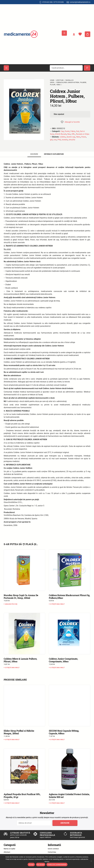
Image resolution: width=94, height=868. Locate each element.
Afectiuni (60, 80)
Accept (31, 865)
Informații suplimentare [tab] (54, 154)
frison (84, 137)
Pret (59, 140)
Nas (69, 134)
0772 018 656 (59, 2)
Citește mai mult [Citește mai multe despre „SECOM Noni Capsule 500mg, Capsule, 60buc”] (57, 740)
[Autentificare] (74, 34)
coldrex (63, 137)
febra (78, 137)
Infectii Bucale (61, 134)
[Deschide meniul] (64, 33)
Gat (78, 131)
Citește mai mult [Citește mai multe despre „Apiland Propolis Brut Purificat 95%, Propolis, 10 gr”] (12, 803)
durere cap (71, 137)
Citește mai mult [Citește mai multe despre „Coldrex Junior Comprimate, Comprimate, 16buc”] (57, 668)
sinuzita (72, 140)
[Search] (87, 68)
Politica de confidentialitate (57, 865)
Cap (62, 131)
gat (51, 140)
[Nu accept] (91, 861)
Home (52, 80)
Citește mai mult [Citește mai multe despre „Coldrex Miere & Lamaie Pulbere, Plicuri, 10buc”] (12, 668)
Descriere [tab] (34, 154)
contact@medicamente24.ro (80, 2)
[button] (6, 77)
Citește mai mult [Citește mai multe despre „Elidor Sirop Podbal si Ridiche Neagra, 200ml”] (12, 740)
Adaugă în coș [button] (11, 604)
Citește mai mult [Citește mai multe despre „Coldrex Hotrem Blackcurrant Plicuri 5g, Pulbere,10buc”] (57, 604)
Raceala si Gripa (83, 134)
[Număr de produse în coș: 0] (88, 34)
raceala (65, 140)
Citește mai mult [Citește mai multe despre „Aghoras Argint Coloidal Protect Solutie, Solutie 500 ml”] (57, 803)
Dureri (67, 131)
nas (55, 140)
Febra (73, 131)
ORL (73, 134)
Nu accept (41, 865)
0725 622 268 (47, 2)
